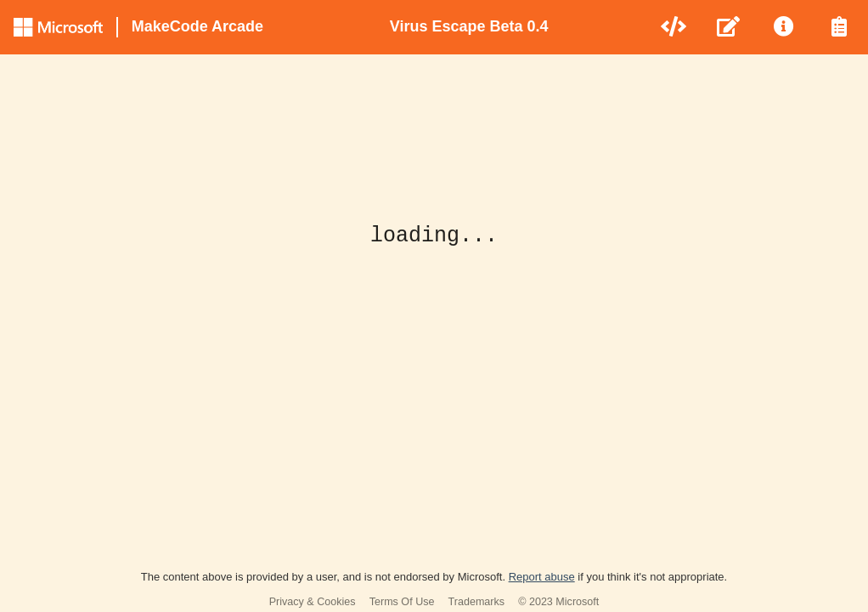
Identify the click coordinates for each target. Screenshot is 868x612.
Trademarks (477, 602)
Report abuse (542, 577)
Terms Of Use (402, 602)
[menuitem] (675, 27)
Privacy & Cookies (313, 602)
